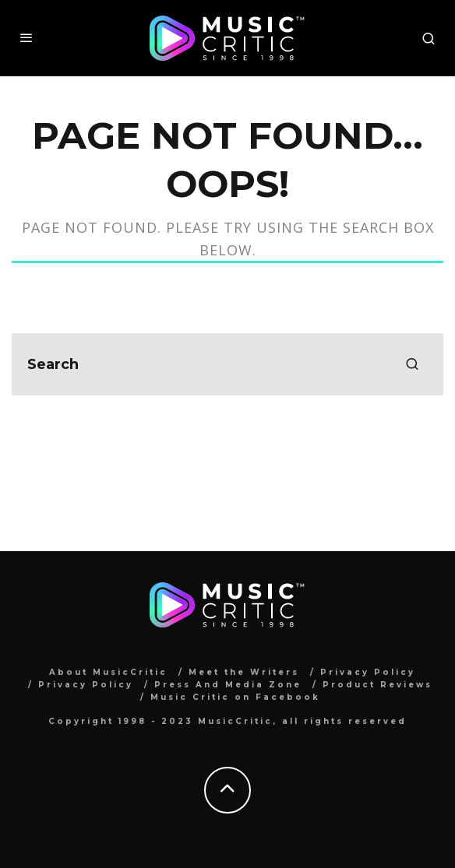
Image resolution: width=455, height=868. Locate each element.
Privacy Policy (368, 672)
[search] (412, 364)
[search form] (227, 364)
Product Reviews (377, 685)
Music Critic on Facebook (235, 697)
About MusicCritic (108, 672)
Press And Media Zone (228, 685)
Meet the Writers (244, 672)
